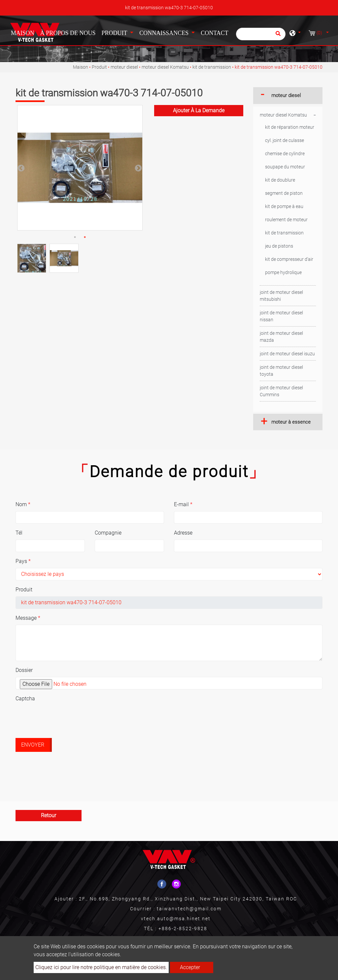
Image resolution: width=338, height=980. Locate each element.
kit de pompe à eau (284, 206)
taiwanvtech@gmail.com (189, 909)
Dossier (24, 670)
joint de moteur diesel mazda (281, 337)
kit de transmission (212, 67)
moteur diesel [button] (286, 95)
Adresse (183, 533)
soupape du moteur (285, 167)
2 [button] (85, 237)
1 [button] (75, 237)
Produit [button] (115, 33)
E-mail (183, 504)
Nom (23, 504)
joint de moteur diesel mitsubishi (281, 296)
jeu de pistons (279, 246)
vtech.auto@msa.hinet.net (176, 919)
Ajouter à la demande (199, 110)
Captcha (25, 699)
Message (28, 618)
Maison (24, 32)
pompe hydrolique (283, 272)
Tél (19, 533)
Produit (99, 67)
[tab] (288, 96)
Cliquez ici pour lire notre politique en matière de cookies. (101, 967)
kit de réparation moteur (290, 127)
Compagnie (108, 533)
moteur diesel (124, 67)
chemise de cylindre (285, 154)
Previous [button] (20, 168)
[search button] (277, 36)
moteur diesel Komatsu (165, 67)
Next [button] (138, 168)
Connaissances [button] (165, 33)
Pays (23, 561)
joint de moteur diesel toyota (281, 371)
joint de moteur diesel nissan (281, 316)
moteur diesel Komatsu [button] (283, 115)
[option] (80, 168)
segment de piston (284, 193)
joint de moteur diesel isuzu (287, 354)
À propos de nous (68, 33)
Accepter (190, 967)
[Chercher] (261, 34)
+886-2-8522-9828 (183, 928)
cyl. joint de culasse (285, 140)
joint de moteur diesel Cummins (281, 391)
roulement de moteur (286, 220)
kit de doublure (280, 180)
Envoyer (33, 745)
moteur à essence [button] (291, 422)
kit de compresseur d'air (289, 259)
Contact (215, 33)
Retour (49, 815)
